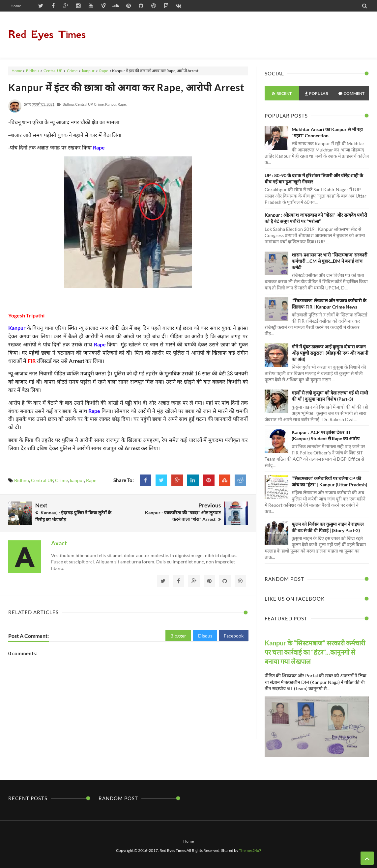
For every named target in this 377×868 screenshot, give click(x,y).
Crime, (99, 104)
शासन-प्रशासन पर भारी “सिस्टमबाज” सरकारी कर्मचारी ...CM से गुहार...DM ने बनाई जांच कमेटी (330, 261)
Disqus (205, 636)
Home (16, 6)
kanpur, (111, 104)
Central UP (53, 71)
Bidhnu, (69, 104)
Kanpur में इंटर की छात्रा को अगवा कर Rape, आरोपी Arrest (126, 87)
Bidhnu (32, 71)
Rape (104, 71)
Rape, (122, 104)
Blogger (178, 636)
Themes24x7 (250, 850)
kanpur (88, 71)
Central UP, (84, 104)
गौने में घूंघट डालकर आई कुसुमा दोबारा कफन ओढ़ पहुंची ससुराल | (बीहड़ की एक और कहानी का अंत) (330, 353)
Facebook (234, 636)
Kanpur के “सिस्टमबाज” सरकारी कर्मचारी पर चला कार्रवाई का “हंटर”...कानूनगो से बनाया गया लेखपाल (315, 652)
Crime (72, 71)
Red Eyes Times (47, 34)
